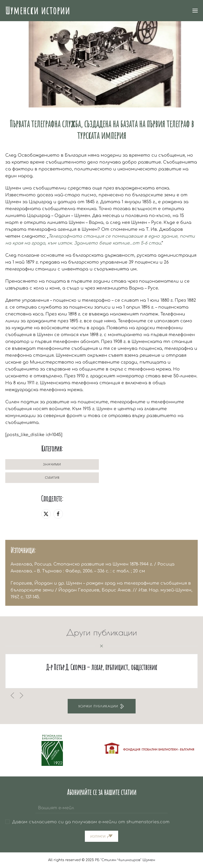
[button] (195, 11)
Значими (52, 464)
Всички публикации (102, 706)
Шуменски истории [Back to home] (38, 10)
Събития (52, 478)
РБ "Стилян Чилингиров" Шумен (125, 860)
